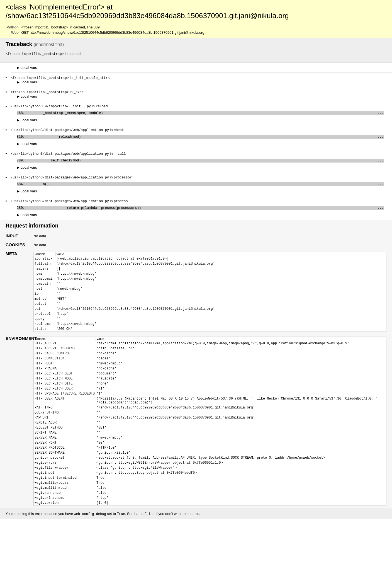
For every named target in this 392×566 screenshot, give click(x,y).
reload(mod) (205, 140)
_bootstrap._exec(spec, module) (205, 115)
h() (205, 189)
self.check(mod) (205, 164)
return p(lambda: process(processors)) (205, 214)
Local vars (27, 68)
